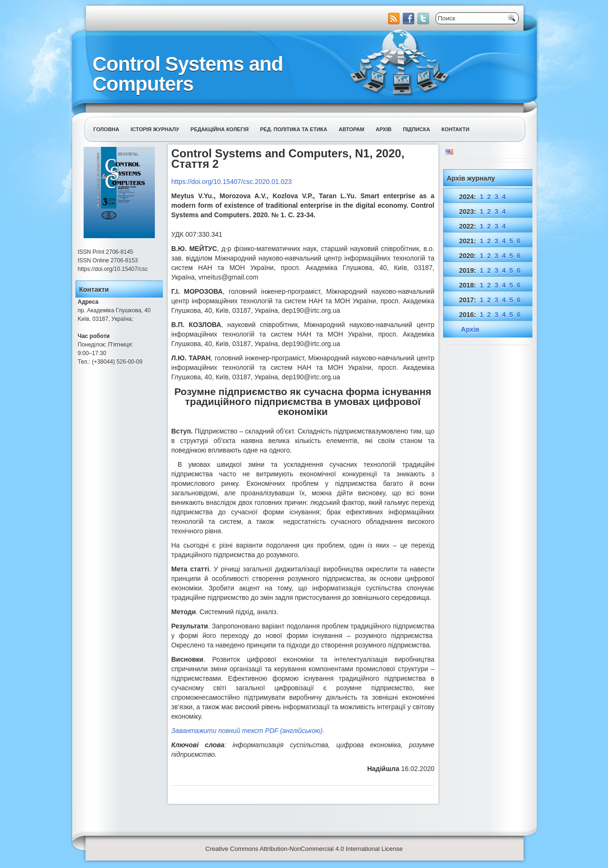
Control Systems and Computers (188, 74)
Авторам (351, 129)
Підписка (416, 129)
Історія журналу (155, 129)
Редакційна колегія (219, 129)
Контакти (455, 129)
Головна (106, 129)
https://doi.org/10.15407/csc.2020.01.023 (232, 182)
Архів (384, 129)
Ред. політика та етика (294, 129)
